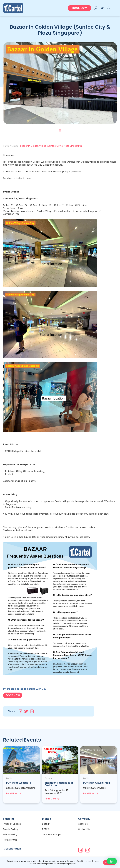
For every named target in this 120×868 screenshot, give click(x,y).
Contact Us (84, 829)
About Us (83, 824)
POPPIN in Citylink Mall (97, 783)
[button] (80, 8)
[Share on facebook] (20, 712)
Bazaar (46, 824)
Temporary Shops (52, 835)
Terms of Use (10, 840)
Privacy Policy (10, 835)
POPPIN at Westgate (19, 783)
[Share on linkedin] (32, 712)
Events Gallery (11, 829)
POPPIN (46, 829)
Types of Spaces (12, 824)
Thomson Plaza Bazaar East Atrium (59, 784)
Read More (12, 794)
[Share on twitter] (26, 712)
